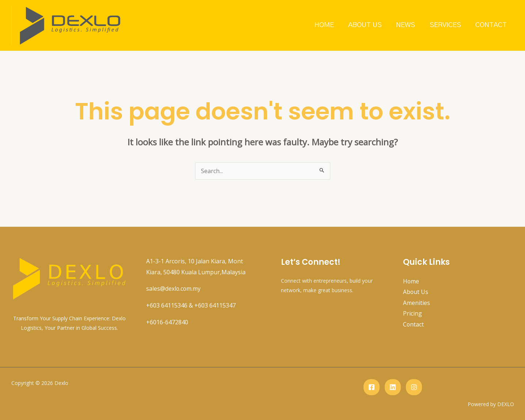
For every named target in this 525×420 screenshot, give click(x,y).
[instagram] (414, 387)
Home (326, 25)
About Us (367, 25)
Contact (491, 25)
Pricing (412, 314)
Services (446, 25)
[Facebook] (372, 387)
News (407, 25)
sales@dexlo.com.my (174, 289)
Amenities (416, 303)
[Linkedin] (393, 387)
